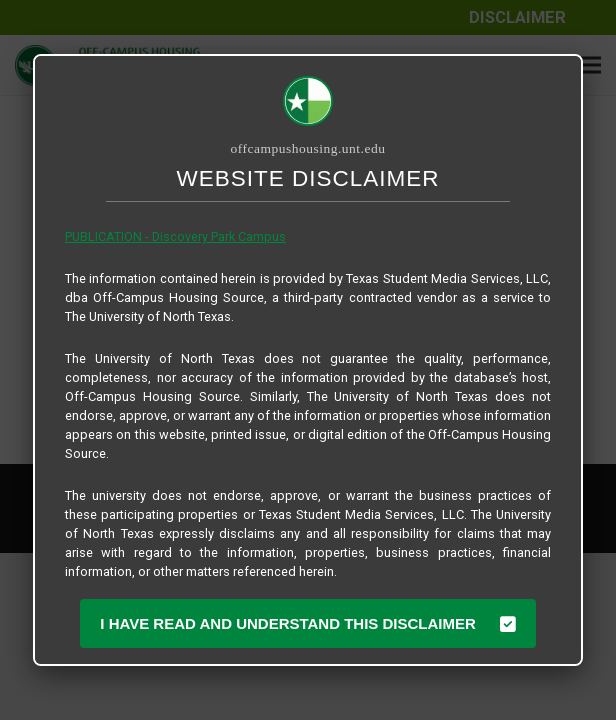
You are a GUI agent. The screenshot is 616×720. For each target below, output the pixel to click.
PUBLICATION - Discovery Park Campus (175, 236)
